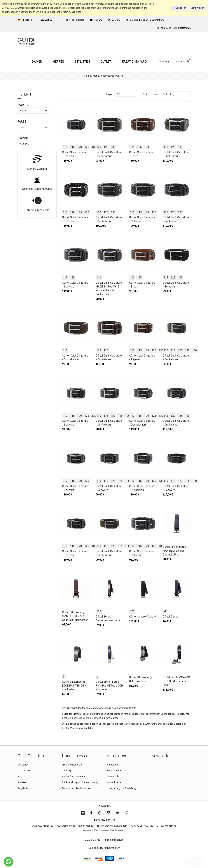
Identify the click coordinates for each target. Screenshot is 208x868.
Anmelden (112, 765)
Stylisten (83, 62)
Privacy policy (112, 848)
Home (88, 76)
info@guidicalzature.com (114, 826)
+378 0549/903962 (144, 826)
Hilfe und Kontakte (72, 765)
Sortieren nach (150, 94)
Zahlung (96, 20)
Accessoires (108, 76)
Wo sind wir (24, 771)
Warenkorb (113, 776)
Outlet (107, 62)
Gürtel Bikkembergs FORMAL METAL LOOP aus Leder (109, 686)
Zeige (109, 94)
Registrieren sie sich (118, 771)
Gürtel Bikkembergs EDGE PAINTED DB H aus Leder (74, 686)
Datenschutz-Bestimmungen (77, 788)
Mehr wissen (197, 8)
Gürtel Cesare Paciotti (142, 617)
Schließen (181, 8)
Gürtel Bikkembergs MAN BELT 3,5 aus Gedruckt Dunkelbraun (75, 616)
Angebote (23, 788)
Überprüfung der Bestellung (122, 788)
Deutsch (26, 20)
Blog (20, 776)
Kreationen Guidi (136, 62)
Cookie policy (96, 848)
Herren (60, 62)
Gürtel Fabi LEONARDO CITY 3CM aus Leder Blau (176, 681)
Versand (114, 20)
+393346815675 (168, 826)
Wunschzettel (114, 782)
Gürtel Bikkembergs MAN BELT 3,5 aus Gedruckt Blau (174, 551)
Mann (96, 76)
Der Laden (23, 765)
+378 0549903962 (74, 20)
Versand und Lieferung (74, 776)
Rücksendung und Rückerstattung (145, 20)
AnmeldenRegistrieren (174, 28)
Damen (38, 62)
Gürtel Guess (171, 617)
